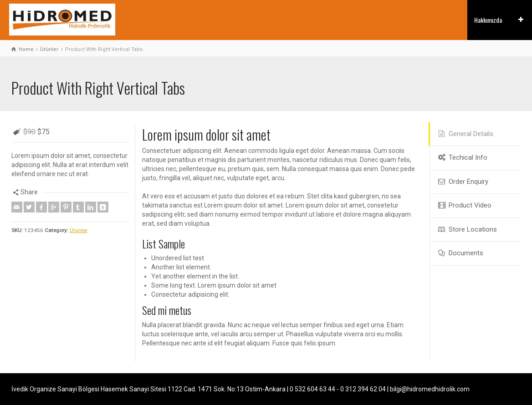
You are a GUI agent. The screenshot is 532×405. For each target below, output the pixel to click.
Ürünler (79, 230)
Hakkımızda (488, 20)
